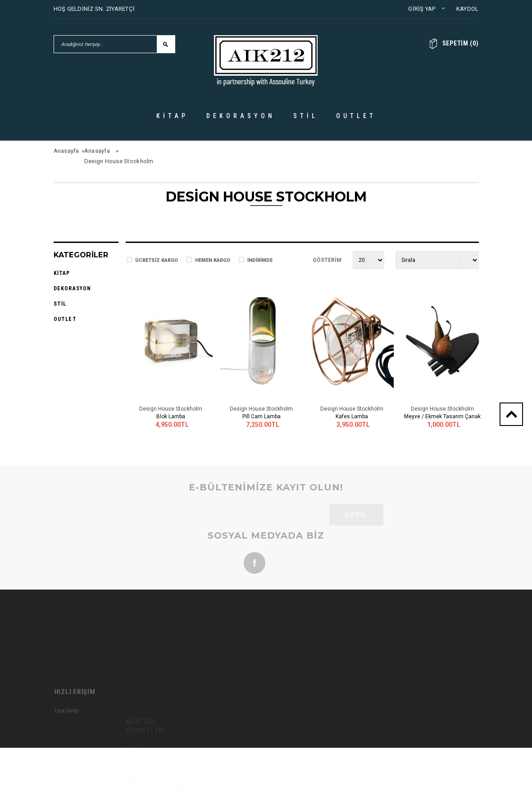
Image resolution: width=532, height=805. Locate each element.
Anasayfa (66, 151)
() (461, 43)
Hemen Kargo (213, 260)
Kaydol (468, 9)
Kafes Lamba (352, 416)
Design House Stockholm (119, 161)
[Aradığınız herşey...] (105, 44)
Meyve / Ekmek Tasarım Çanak (442, 416)
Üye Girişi (67, 744)
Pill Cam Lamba (261, 416)
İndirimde (260, 260)
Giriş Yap (422, 9)
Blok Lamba (171, 416)
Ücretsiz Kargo (157, 260)
